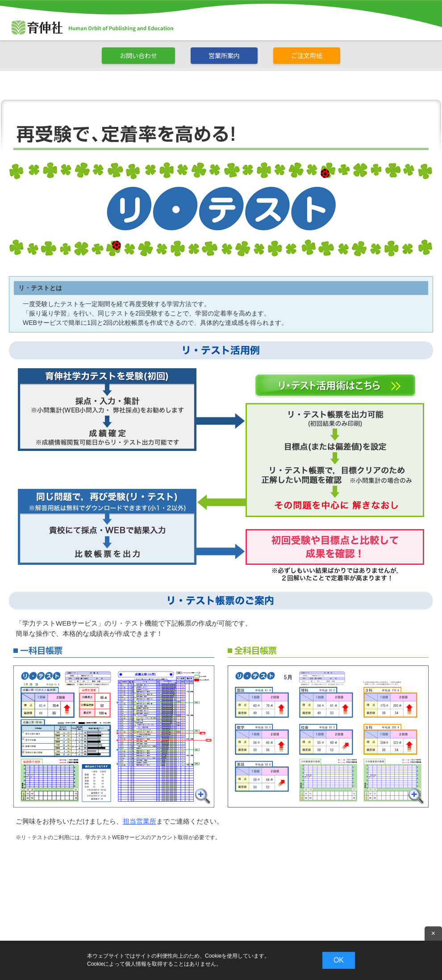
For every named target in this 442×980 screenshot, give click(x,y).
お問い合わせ (138, 55)
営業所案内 (224, 55)
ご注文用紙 (307, 55)
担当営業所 (140, 821)
